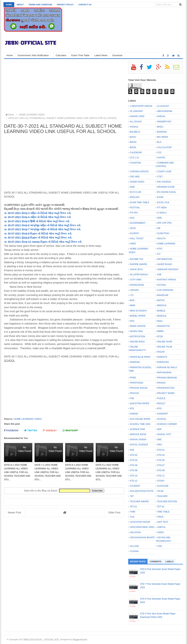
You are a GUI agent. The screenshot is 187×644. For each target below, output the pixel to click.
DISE (132, 187)
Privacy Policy (65, 5)
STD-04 (134, 460)
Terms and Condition (40, 5)
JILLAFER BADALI (139, 275)
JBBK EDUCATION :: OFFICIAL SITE (41, 639)
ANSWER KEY (164, 122)
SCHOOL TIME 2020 (140, 424)
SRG (159, 445)
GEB (159, 218)
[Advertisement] (64, 86)
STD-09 (161, 470)
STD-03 (161, 455)
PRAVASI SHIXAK (139, 388)
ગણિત (33, 213)
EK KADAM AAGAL (167, 192)
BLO (159, 142)
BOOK (133, 147)
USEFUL (161, 527)
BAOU (133, 137)
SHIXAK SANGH (138, 440)
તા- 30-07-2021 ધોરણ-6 (17, 225)
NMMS (160, 331)
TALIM (160, 491)
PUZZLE (161, 398)
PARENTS (162, 357)
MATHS (161, 300)
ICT (159, 254)
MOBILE (161, 311)
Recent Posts (138, 562)
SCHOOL (162, 419)
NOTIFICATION (138, 337)
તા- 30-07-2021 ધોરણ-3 (17, 213)
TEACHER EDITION (167, 502)
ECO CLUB (135, 192)
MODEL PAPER (138, 316)
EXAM (160, 197)
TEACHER (162, 496)
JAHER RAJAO (165, 264)
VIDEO (160, 532)
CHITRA (161, 158)
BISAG (133, 142)
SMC (160, 440)
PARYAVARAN (164, 373)
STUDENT (135, 486)
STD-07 (161, 465)
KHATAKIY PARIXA (167, 280)
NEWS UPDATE (138, 326)
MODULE (162, 316)
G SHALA (162, 213)
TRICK (160, 517)
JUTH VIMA (136, 280)
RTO (159, 409)
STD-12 (134, 481)
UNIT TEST (163, 522)
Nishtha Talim (136, 331)
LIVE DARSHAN (165, 290)
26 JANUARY (136, 111)
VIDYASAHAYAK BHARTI (142, 538)
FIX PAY (134, 213)
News (160, 321)
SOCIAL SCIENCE (139, 445)
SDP (159, 429)
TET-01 (133, 507)
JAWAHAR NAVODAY (168, 269)
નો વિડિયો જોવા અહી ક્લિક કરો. (54, 213)
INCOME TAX (137, 259)
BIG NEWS (163, 137)
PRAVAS (161, 383)
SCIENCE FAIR (137, 429)
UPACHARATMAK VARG (142, 527)
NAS (132, 321)
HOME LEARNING (166, 244)
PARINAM (135, 362)
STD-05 (161, 460)
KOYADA (162, 285)
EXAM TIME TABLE (140, 202)
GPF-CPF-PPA (164, 223)
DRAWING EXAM (166, 187)
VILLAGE (134, 546)
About (20, 5)
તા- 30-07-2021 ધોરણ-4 (17, 217)
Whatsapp (70, 430)
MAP (132, 300)
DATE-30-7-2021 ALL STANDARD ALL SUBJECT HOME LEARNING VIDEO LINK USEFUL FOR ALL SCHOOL (61, 118)
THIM (132, 512)
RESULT (161, 403)
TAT (132, 496)
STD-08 (134, 470)
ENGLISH (135, 197)
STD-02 (134, 455)
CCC (159, 153)
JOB (159, 275)
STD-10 (134, 476)
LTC (132, 295)
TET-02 (161, 507)
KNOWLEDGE (137, 285)
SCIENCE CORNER (167, 424)
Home (9, 5)
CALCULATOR (164, 147)
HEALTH (161, 239)
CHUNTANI (135, 163)
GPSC (133, 228)
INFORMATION (165, 259)
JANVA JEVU (136, 269)
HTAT (160, 249)
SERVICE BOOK (138, 434)
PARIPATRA (163, 362)
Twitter (31, 430)
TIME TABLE (163, 512)
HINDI (133, 244)
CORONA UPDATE (139, 172)
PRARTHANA (137, 383)
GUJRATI (134, 233)
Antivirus (134, 127)
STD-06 (134, 465)
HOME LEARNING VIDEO (28, 419)
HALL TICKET (137, 239)
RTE (132, 409)
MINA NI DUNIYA (138, 311)
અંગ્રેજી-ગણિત (38, 225)
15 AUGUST (163, 106)
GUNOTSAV (163, 233)
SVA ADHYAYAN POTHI (142, 491)
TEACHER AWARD (139, 502)
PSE (132, 398)
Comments (156, 562)
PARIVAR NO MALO (167, 367)
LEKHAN (134, 290)
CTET (160, 177)
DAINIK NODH (137, 182)
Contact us (85, 5)
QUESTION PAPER (140, 403)
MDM (132, 305)
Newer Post (14, 512)
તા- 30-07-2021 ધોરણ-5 (17, 221)
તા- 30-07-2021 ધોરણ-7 (17, 229)
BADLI (160, 127)
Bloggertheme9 (80, 639)
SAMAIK (134, 414)
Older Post (114, 512)
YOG (160, 546)
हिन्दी (33, 221)
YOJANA (134, 551)
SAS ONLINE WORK (140, 419)
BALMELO (135, 132)
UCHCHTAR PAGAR (140, 522)
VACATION (135, 532)
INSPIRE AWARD (138, 264)
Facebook (11, 430)
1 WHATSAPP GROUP (141, 106)
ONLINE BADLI (137, 342)
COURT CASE (164, 172)
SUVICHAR (163, 486)
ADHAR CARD (137, 116)
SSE (132, 450)
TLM (132, 517)
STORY (161, 481)
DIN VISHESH (164, 182)
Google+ (50, 430)
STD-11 (161, 476)
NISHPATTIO (163, 326)
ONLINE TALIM (165, 347)
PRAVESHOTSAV (166, 388)
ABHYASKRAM (165, 111)
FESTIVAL (135, 208)
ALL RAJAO (136, 122)
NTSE (160, 337)
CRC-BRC (135, 177)
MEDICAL (162, 305)
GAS (132, 218)
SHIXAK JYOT (164, 434)
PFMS (133, 378)
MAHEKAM (163, 295)
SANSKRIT (163, 414)
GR (159, 228)
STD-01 (161, 450)
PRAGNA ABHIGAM (167, 378)
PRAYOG (134, 393)
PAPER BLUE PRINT (140, 357)
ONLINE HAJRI (165, 342)
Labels (169, 562)
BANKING (162, 132)
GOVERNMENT (138, 223)
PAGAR (161, 352)
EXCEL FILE (163, 202)
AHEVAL (161, 116)
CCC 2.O (134, 158)
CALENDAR (136, 153)
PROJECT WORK (166, 393)
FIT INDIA (162, 208)
